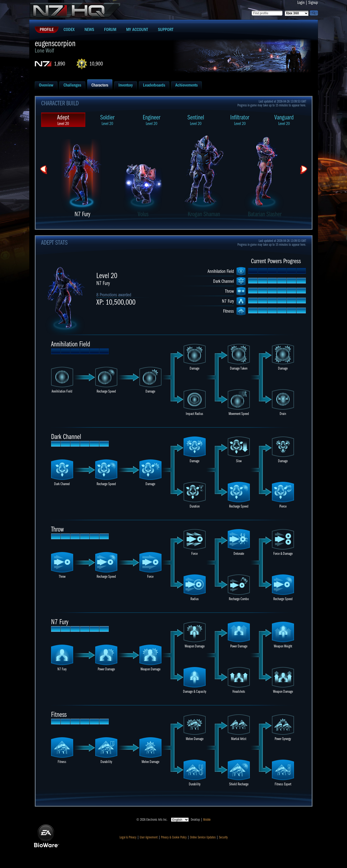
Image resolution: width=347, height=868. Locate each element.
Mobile (207, 820)
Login (301, 2)
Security (223, 837)
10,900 (96, 64)
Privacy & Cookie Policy (174, 837)
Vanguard (284, 120)
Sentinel (196, 120)
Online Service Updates (203, 837)
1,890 (60, 64)
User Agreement (149, 837)
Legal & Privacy (128, 837)
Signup (313, 2)
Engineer (152, 120)
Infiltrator (240, 120)
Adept (63, 120)
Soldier (107, 120)
